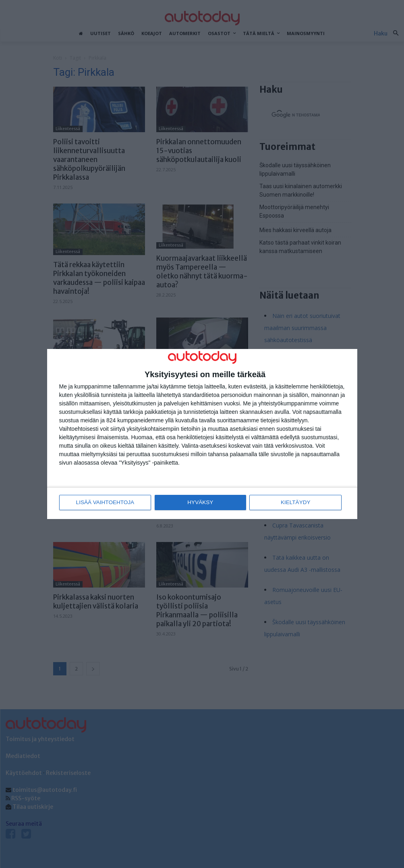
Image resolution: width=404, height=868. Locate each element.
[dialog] (202, 434)
